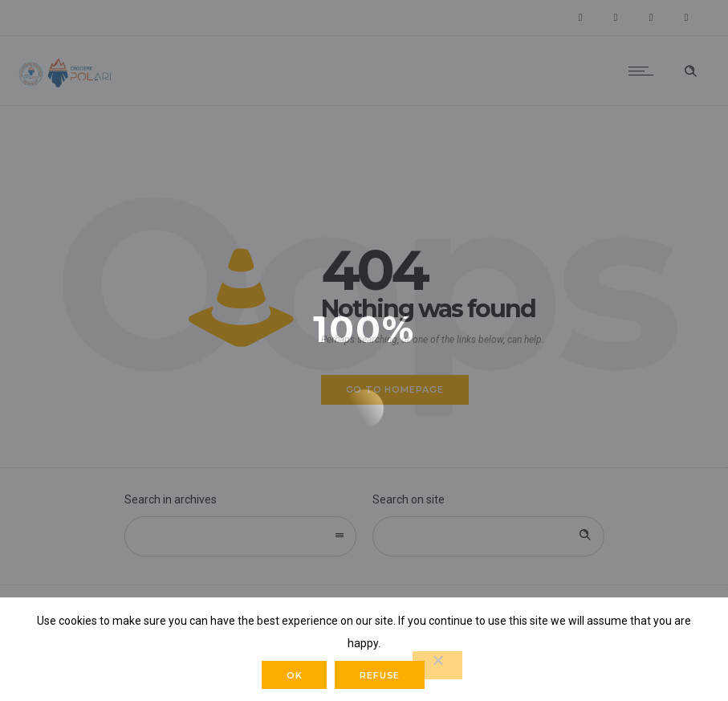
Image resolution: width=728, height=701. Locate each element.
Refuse (380, 675)
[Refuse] (437, 665)
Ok (295, 675)
